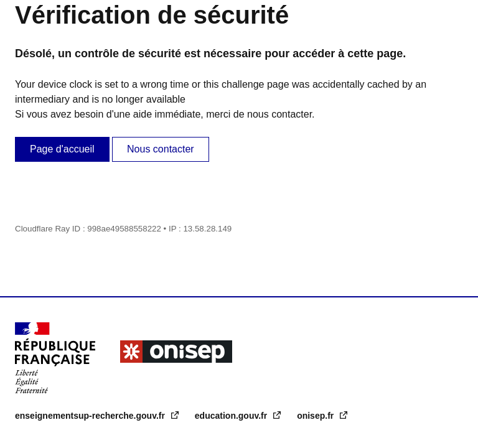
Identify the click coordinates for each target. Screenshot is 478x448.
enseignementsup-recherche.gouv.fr (91, 416)
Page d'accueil (62, 149)
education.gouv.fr (232, 416)
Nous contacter (161, 149)
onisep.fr (316, 416)
